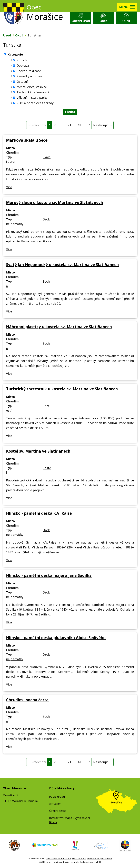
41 (79, 125)
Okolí (126, 21)
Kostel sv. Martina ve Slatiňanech (38, 451)
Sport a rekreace (29, 71)
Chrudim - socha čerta (27, 700)
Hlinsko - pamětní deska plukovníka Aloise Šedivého (56, 638)
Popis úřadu (57, 797)
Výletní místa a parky (32, 98)
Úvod (7, 35)
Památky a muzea (29, 76)
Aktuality (55, 804)
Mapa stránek (79, 859)
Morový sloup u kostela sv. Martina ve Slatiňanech (55, 202)
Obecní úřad (81, 21)
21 (69, 125)
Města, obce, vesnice (32, 87)
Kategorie (15, 54)
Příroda (22, 60)
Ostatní (22, 82)
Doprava (23, 65)
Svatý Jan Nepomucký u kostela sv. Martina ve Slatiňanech (62, 265)
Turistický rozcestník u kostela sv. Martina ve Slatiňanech (62, 389)
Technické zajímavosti (33, 92)
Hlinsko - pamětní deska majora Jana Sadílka (49, 575)
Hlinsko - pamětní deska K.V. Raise (39, 513)
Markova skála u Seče (27, 140)
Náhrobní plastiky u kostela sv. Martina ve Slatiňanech (59, 327)
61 (89, 125)
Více (9, 187)
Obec (103, 21)
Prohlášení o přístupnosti (100, 859)
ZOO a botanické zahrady (35, 103)
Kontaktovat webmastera (58, 859)
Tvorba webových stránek (66, 862)
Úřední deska (58, 811)
